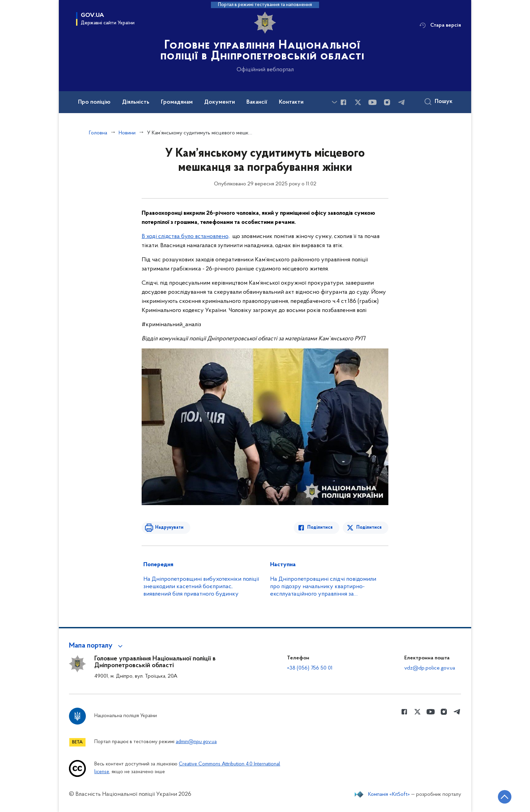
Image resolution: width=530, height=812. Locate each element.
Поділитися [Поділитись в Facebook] (320, 528)
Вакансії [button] (257, 102)
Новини (127, 133)
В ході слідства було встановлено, (186, 237)
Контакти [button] (291, 102)
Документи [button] (220, 102)
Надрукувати (169, 528)
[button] (97, 646)
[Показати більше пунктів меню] (334, 102)
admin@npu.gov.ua (196, 742)
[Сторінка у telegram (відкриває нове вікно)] (402, 102)
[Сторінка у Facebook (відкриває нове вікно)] (343, 102)
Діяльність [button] (136, 102)
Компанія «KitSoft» (389, 794)
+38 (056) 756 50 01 (310, 668)
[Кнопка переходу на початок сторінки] (505, 797)
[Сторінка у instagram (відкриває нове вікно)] (387, 102)
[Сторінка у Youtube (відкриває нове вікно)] (372, 102)
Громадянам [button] (177, 102)
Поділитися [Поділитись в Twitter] (369, 528)
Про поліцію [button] (94, 102)
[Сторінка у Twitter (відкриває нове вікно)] (358, 102)
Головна (98, 133)
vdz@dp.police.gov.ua (430, 668)
